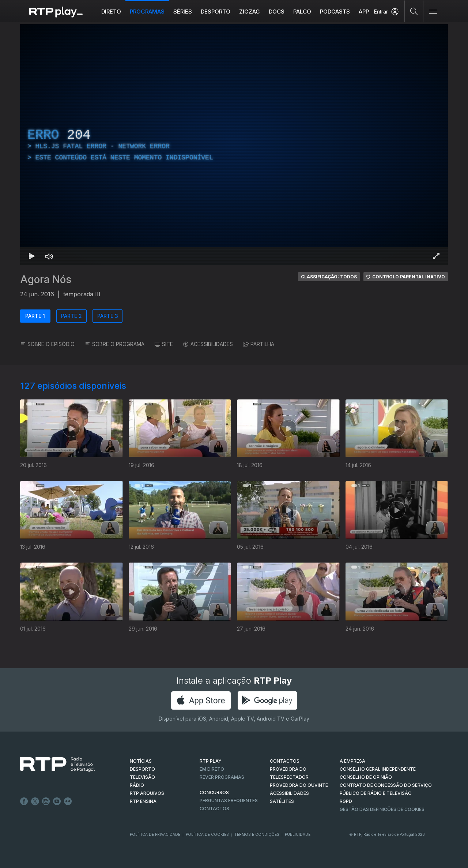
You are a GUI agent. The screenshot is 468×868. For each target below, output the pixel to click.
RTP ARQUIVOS (147, 793)
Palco (302, 12)
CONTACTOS (285, 761)
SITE (164, 344)
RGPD (346, 801)
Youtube (57, 801)
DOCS (277, 12)
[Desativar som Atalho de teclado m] (49, 256)
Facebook (24, 801)
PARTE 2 (71, 316)
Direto (111, 12)
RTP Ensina (143, 801)
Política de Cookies (207, 834)
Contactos (214, 809)
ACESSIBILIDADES (208, 344)
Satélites (282, 801)
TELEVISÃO (142, 777)
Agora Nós (46, 279)
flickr (68, 801)
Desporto (216, 12)
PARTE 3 (108, 316)
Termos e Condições (257, 834)
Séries (183, 12)
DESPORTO (142, 769)
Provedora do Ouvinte (299, 785)
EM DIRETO (212, 769)
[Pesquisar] (414, 11)
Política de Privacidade (155, 834)
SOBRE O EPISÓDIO (47, 344)
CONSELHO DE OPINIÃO (366, 777)
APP (364, 12)
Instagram (46, 801)
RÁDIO (137, 785)
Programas (147, 12)
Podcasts (335, 12)
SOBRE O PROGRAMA (115, 344)
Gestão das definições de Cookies (382, 809)
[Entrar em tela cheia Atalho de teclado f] (436, 256)
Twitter (35, 801)
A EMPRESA (352, 761)
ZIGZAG (250, 12)
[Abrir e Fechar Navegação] (433, 12)
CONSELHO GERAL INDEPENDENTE (378, 769)
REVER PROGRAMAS (222, 777)
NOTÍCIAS (141, 761)
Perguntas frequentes (229, 801)
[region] (234, 144)
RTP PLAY (211, 761)
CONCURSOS (214, 792)
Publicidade (298, 834)
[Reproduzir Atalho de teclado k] (32, 256)
